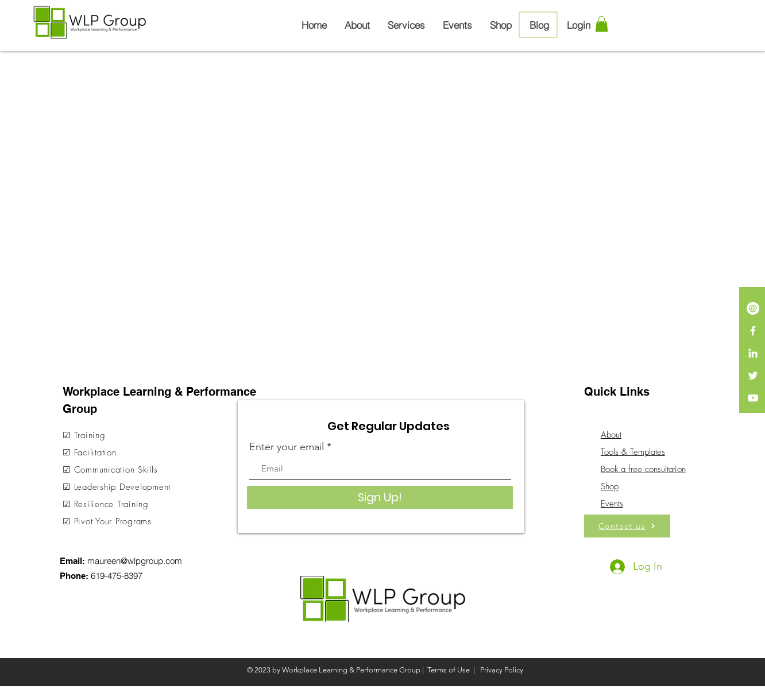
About (611, 435)
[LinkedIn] (753, 353)
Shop (610, 486)
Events (612, 504)
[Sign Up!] (380, 497)
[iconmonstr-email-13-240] (753, 308)
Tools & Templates (633, 452)
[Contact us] (627, 526)
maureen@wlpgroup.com (135, 561)
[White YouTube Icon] (753, 398)
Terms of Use (449, 670)
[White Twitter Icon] (753, 376)
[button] (602, 24)
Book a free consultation (643, 469)
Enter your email (287, 447)
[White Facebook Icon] (753, 331)
